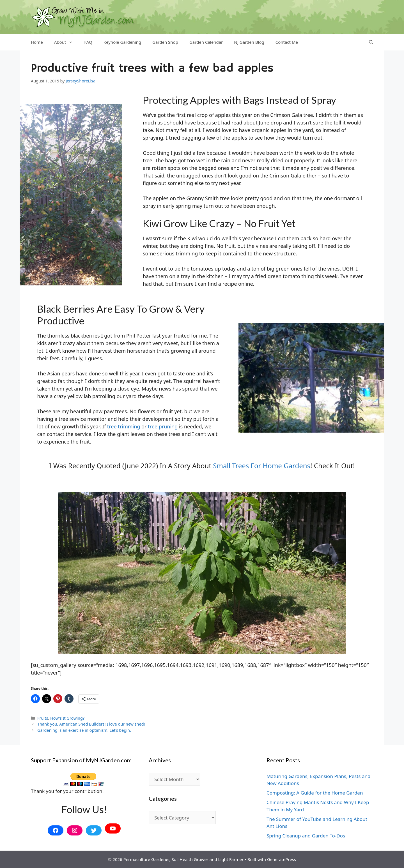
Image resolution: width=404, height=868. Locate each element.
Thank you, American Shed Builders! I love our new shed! (91, 724)
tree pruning (163, 426)
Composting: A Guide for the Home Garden (315, 793)
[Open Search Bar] (371, 42)
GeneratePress (282, 859)
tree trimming (124, 426)
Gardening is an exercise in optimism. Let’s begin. (84, 730)
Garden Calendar (206, 42)
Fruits (43, 718)
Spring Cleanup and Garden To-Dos (306, 836)
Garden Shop (165, 42)
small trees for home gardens (262, 466)
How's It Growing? (67, 718)
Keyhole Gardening (122, 42)
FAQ (88, 42)
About (66, 42)
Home (37, 42)
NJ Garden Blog (249, 42)
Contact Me (287, 42)
